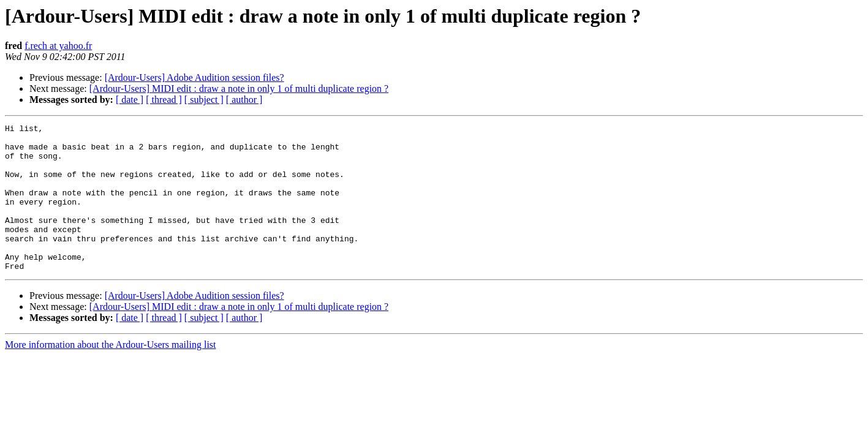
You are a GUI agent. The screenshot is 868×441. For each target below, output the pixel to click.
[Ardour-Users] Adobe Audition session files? (194, 77)
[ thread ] (164, 100)
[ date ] (130, 100)
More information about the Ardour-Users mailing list (111, 374)
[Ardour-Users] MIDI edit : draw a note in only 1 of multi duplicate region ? (239, 89)
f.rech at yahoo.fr (58, 46)
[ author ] (244, 100)
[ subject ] (204, 100)
